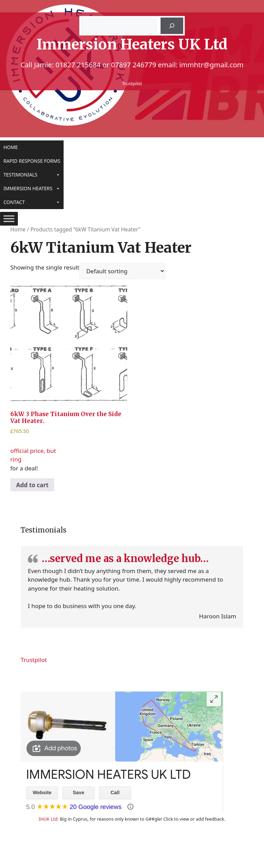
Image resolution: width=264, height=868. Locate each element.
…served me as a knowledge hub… (125, 558)
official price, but (69, 370)
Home (11, 147)
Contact (32, 202)
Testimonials (32, 175)
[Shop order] (122, 271)
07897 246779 (134, 65)
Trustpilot (132, 83)
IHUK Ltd (48, 819)
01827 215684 (78, 65)
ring (16, 459)
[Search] (172, 26)
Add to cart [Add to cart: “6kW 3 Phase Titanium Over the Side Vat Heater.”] (32, 485)
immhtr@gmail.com (212, 65)
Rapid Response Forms (32, 161)
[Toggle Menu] (9, 219)
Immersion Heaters (32, 189)
